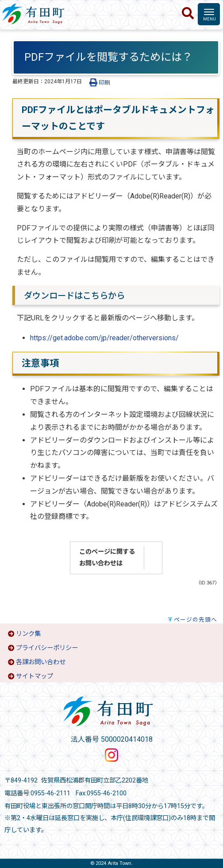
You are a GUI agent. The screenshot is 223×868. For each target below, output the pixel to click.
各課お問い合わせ (41, 662)
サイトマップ (35, 676)
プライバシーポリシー (47, 648)
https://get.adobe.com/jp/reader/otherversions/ (104, 338)
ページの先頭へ (196, 620)
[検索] (188, 14)
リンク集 (28, 634)
